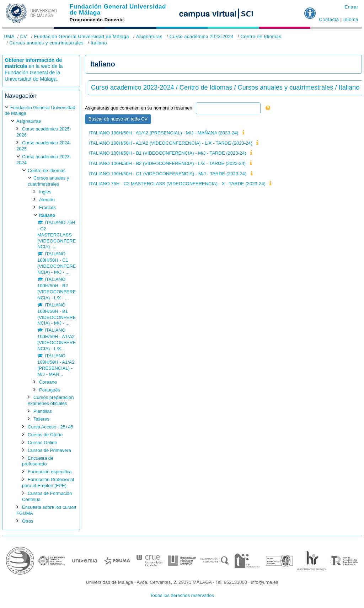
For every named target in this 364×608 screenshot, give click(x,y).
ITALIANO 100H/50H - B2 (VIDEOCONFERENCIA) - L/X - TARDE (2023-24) (167, 163)
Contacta (329, 19)
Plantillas (43, 411)
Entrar (351, 7)
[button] (310, 10)
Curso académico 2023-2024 (202, 36)
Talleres (41, 419)
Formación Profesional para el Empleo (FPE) (48, 482)
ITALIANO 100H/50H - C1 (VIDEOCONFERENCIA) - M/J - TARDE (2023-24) (168, 174)
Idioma (351, 19)
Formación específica (50, 472)
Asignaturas (149, 36)
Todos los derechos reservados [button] (182, 595)
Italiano (99, 43)
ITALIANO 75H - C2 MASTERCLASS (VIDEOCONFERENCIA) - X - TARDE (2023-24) (177, 184)
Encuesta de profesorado (38, 461)
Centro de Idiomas (261, 36)
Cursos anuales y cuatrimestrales (46, 43)
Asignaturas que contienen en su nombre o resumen (139, 108)
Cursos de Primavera (49, 450)
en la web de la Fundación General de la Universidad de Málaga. (34, 73)
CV (24, 36)
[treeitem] (41, 314)
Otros (28, 521)
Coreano (48, 382)
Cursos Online (42, 442)
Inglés (45, 192)
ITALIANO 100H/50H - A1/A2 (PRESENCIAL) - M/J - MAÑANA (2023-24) (164, 133)
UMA (9, 36)
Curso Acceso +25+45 (50, 427)
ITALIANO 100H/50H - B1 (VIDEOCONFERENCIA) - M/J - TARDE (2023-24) (167, 153)
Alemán (47, 200)
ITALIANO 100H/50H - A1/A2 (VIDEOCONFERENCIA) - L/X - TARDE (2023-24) (170, 143)
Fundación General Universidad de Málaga (118, 10)
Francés (47, 207)
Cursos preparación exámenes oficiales (51, 400)
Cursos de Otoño (45, 435)
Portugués (50, 390)
